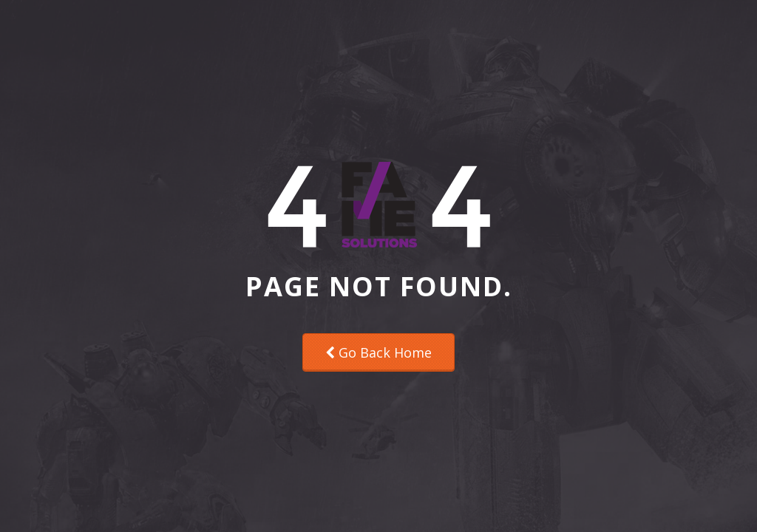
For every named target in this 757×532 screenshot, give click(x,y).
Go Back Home (378, 352)
